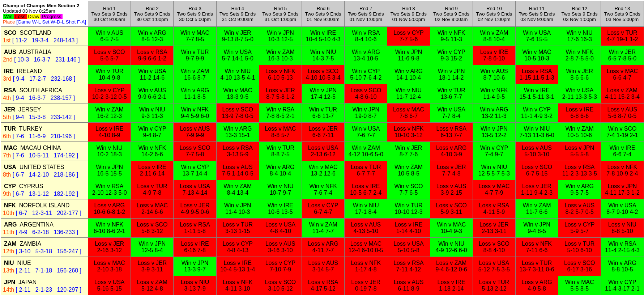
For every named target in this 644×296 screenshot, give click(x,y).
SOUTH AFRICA (33, 90)
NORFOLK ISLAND (37, 205)
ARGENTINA (29, 225)
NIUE (18, 263)
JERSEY (22, 109)
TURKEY (23, 129)
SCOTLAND (28, 33)
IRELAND (23, 71)
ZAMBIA (23, 244)
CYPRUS (24, 186)
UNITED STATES (34, 167)
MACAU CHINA (32, 148)
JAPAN (20, 282)
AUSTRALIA (28, 52)
